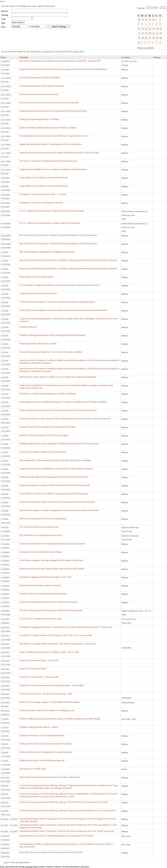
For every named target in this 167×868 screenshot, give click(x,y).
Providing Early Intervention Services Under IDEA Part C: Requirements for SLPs (54, 136)
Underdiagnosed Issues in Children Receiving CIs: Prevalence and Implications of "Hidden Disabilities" (63, 402)
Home (3, 1)
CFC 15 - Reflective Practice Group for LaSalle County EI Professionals (50, 223)
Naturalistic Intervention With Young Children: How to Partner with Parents (52, 569)
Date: (3, 27)
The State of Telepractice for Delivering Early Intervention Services (48, 161)
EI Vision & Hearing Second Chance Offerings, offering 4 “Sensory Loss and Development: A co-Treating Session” (68, 810)
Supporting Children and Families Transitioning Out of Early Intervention (51, 144)
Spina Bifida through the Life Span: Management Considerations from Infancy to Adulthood (59, 510)
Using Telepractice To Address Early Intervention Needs (44, 178)
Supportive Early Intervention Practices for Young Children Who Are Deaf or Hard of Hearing (59, 153)
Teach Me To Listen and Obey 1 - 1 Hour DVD (39, 660)
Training (24, 57)
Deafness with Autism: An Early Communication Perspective (45, 744)
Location (126, 57)
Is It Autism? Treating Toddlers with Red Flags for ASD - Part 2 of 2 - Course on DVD (56, 635)
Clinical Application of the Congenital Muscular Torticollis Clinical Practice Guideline (55, 460)
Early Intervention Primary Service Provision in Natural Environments (49, 103)
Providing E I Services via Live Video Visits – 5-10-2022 (43, 194)
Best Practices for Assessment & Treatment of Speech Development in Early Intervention (58, 235)
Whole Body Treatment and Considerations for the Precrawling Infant (50, 777)
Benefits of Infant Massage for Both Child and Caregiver (44, 435)
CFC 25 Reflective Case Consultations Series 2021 (41, 535)
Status (157, 57)
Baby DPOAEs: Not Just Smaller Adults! (37, 277)
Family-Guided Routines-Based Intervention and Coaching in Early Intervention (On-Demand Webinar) (63, 69)
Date (4, 57)
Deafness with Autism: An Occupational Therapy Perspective (46, 752)
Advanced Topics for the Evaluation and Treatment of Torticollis (47, 427)
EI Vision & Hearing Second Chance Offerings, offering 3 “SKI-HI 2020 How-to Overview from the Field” (64, 802)
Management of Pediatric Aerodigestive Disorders (41, 203)
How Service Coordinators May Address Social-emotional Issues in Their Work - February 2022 (60, 61)
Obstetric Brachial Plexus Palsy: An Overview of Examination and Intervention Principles (57, 502)
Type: (3, 23)
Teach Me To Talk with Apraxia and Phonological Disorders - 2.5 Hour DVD (51, 685)
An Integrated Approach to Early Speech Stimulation (42, 86)
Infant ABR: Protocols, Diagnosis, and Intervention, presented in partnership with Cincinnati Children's (63, 310)
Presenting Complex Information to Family (38, 344)
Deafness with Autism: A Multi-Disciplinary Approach (42, 760)
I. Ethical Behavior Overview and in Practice (38, 293)
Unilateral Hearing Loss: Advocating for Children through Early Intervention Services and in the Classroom (65, 419)
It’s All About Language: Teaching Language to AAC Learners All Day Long (51, 560)
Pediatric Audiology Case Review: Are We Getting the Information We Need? (52, 335)
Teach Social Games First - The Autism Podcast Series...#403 (46, 694)
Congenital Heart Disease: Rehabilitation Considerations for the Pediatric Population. (56, 469)
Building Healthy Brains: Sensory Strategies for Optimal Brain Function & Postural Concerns (59, 444)
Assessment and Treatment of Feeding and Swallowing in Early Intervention (52, 544)
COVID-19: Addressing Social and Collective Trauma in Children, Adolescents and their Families (60, 719)
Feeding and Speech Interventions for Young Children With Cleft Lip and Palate (53, 111)
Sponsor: (5, 11)
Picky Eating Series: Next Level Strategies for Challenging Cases (47, 710)
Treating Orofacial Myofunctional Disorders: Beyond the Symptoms (49, 602)
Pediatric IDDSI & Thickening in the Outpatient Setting (43, 594)
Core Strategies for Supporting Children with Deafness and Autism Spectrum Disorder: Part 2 (60, 285)
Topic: (4, 19)
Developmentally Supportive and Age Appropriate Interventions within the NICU (54, 477)
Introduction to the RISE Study (33, 769)
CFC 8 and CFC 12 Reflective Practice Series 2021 (41, 619)
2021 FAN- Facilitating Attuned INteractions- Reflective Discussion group (51, 610)
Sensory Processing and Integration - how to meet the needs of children (51, 352)
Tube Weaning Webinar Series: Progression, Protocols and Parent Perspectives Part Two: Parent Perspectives (67, 831)
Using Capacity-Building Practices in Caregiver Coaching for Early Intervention (53, 169)
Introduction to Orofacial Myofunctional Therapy (41, 552)
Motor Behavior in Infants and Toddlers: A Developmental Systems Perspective (54, 494)
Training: (5, 15)
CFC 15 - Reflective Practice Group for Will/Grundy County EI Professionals (52, 211)
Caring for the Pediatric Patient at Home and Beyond (43, 452)
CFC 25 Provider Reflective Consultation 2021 (39, 527)
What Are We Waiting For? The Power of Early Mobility (43, 519)
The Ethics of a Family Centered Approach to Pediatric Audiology (48, 394)
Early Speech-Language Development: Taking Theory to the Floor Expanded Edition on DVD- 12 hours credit (66, 627)
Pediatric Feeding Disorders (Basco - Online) (39, 727)
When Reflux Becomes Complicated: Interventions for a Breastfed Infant (51, 852)
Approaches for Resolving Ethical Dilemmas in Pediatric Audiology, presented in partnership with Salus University (68, 260)
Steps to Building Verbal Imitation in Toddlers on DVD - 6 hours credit (49, 652)
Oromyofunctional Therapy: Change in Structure (40, 585)
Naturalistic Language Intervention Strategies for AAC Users (46, 577)
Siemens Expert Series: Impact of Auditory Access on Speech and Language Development (58, 377)
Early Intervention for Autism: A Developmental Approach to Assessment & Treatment (57, 836)
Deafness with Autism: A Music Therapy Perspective (42, 735)
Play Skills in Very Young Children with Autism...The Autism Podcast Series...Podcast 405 (57, 644)
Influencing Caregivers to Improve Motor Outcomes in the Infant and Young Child (55, 485)
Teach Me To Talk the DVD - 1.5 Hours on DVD (39, 677)
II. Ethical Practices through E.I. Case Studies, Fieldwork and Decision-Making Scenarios (57, 302)
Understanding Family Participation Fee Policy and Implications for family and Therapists (58, 410)
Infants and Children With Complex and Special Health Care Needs (48, 128)
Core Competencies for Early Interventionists (39, 94)
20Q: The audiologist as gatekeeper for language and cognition (47, 252)
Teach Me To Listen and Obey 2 (33, 669)
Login (6, 862)
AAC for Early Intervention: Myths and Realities (40, 78)
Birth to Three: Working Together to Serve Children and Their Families (50, 702)
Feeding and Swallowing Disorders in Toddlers (39, 119)
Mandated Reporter (28, 327)
